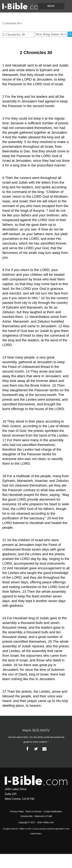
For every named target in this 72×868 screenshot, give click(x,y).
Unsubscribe (26, 816)
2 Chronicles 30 (12, 23)
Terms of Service (34, 811)
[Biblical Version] (51, 34)
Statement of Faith (43, 816)
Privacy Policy (17, 811)
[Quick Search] (18, 35)
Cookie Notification (53, 811)
